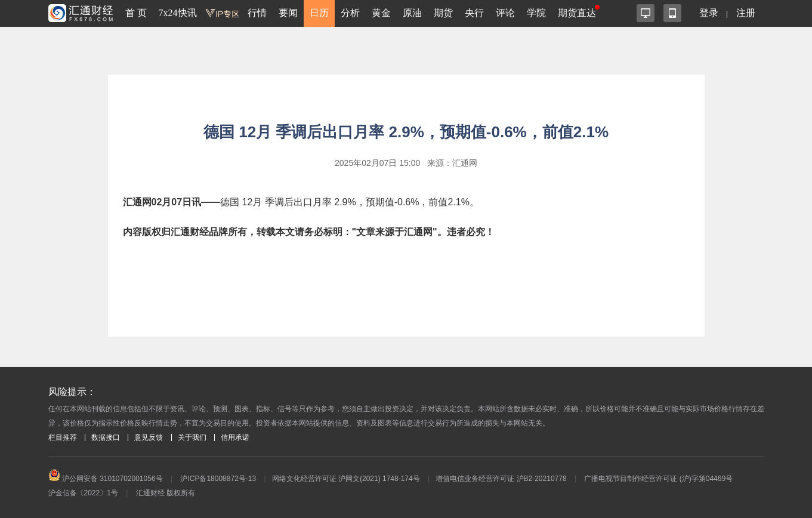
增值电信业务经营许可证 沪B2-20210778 (501, 479)
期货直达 (577, 13)
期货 (443, 13)
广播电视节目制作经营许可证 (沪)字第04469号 (658, 479)
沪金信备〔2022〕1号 (83, 493)
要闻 (288, 13)
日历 (319, 13)
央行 (474, 13)
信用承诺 (235, 437)
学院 (536, 13)
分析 (350, 13)
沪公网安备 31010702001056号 (106, 479)
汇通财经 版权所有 (166, 493)
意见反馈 (149, 437)
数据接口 (106, 437)
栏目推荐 (63, 437)
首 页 (136, 13)
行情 (257, 13)
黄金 (381, 13)
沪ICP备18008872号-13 (218, 479)
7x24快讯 (178, 13)
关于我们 (192, 437)
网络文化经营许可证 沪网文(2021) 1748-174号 (346, 479)
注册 (746, 13)
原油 (412, 13)
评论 (505, 13)
